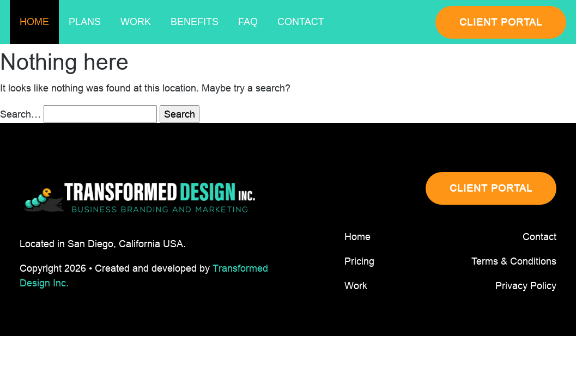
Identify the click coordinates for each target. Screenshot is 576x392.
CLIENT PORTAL (501, 22)
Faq (248, 22)
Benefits (195, 22)
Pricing (359, 261)
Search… (20, 114)
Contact (301, 22)
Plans (85, 22)
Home (34, 22)
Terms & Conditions (514, 261)
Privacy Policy (526, 286)
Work (136, 22)
